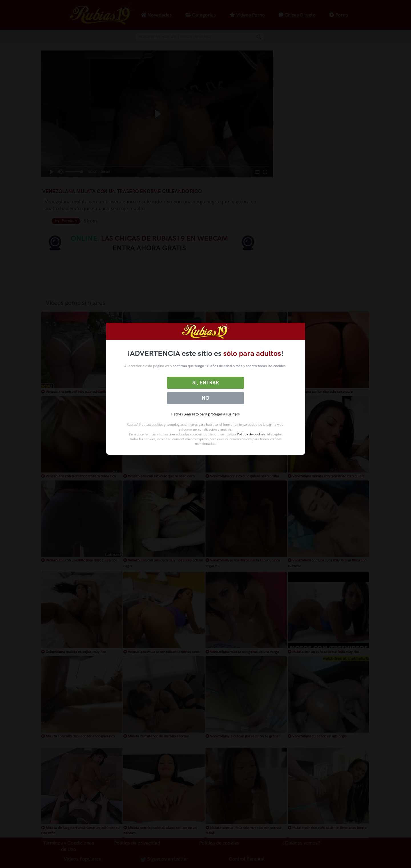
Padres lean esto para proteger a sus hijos (205, 414)
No (205, 398)
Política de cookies (251, 434)
